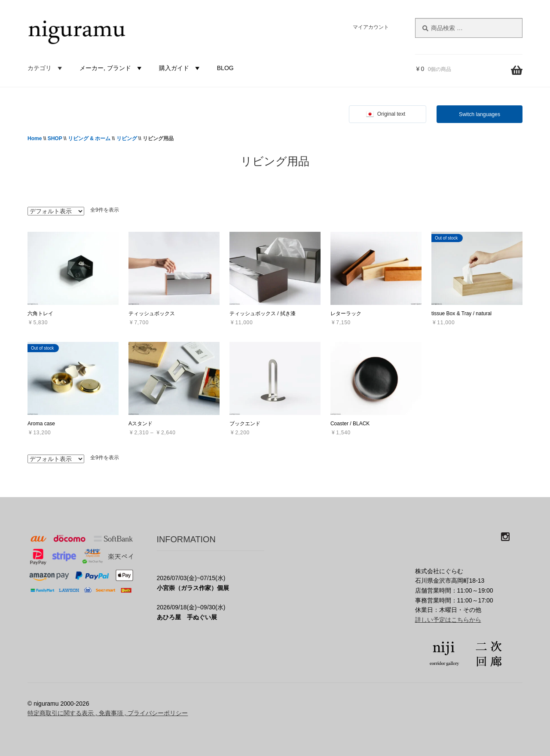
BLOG (225, 68)
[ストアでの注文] (56, 211)
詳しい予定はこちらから (448, 620)
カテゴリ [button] (46, 68)
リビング (127, 138)
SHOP (55, 138)
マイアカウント (371, 27)
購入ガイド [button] (180, 68)
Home (35, 138)
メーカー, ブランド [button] (112, 68)
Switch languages (480, 114)
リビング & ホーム (89, 138)
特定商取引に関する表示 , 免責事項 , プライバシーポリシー (108, 713)
